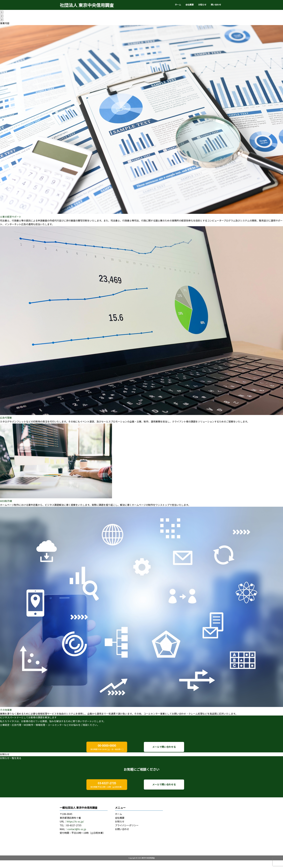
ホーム (178, 5)
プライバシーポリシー (127, 825)
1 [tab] (2, 12)
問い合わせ (216, 5)
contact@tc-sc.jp (77, 829)
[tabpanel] (141, 10)
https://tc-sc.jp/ (75, 821)
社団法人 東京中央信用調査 (87, 5)
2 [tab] (2, 16)
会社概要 (190, 5)
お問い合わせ (122, 829)
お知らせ (202, 5)
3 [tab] (2, 20)
